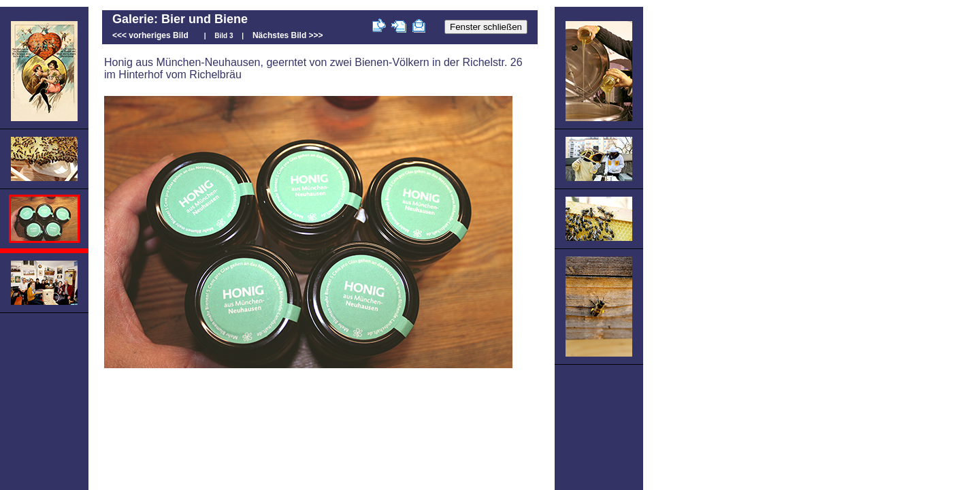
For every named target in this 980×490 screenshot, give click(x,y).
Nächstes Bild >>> (288, 35)
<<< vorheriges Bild (150, 35)
